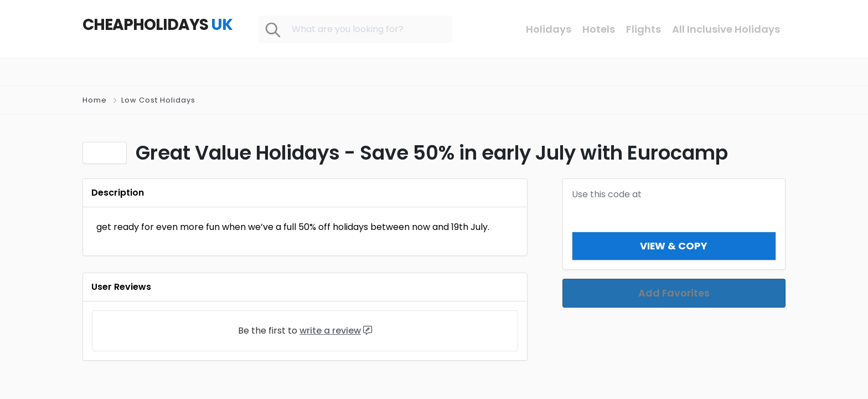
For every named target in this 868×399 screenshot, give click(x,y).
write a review (330, 331)
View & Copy (674, 246)
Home (95, 100)
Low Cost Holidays (158, 100)
